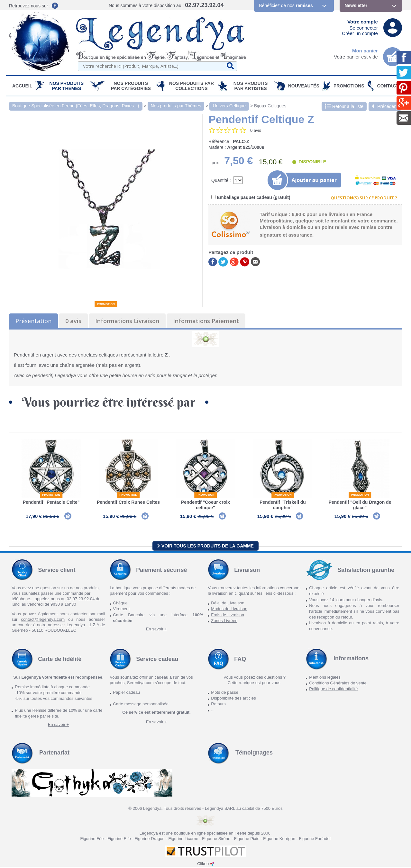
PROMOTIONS (349, 86)
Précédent (385, 106)
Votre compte (363, 22)
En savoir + (156, 630)
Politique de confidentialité (333, 690)
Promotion (106, 304)
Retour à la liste (344, 106)
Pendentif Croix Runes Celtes (128, 502)
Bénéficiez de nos (286, 5)
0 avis (73, 321)
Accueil (22, 86)
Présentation (33, 321)
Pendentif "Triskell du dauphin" (283, 505)
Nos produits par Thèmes (67, 86)
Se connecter (364, 28)
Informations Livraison (127, 321)
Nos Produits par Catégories (131, 86)
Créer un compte (360, 33)
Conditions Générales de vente (338, 684)
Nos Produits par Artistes (251, 86)
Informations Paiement (206, 321)
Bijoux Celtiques (270, 106)
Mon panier (365, 51)
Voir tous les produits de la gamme (205, 547)
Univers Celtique (229, 106)
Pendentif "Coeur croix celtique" (205, 505)
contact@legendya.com (43, 621)
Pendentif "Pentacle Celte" (51, 502)
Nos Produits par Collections (192, 86)
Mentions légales (325, 678)
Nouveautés (304, 86)
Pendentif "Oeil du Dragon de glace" (360, 505)
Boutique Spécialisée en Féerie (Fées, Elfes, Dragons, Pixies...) (76, 106)
